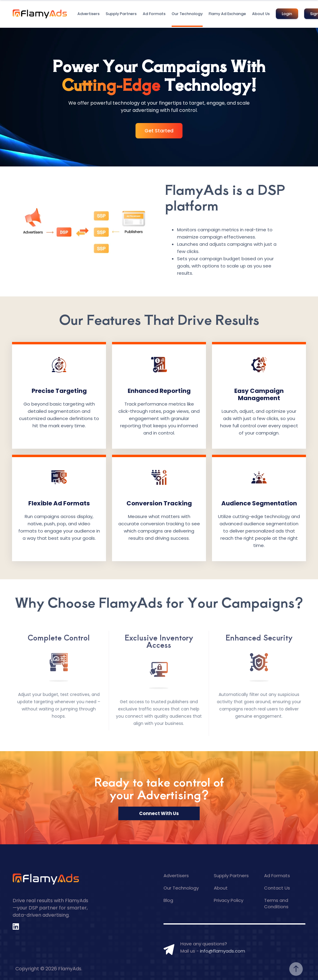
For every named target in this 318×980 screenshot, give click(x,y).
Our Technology (187, 14)
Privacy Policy (229, 900)
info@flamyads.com (223, 951)
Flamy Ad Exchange (227, 14)
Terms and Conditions (276, 903)
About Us (261, 14)
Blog (168, 900)
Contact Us (277, 888)
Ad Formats (154, 14)
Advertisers (89, 14)
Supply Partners (121, 14)
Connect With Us (159, 813)
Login (287, 14)
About (221, 888)
